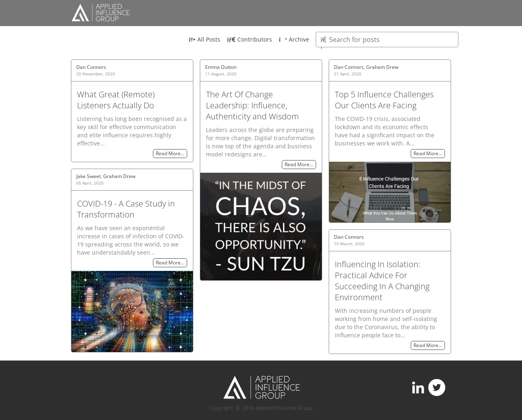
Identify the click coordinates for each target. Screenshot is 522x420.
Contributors (250, 39)
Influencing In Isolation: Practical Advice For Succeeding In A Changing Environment (382, 281)
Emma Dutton (221, 67)
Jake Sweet (88, 176)
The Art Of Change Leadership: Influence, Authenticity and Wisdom (252, 105)
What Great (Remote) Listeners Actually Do (116, 100)
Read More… (170, 154)
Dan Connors (91, 67)
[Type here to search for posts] (387, 40)
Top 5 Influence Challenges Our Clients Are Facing (384, 100)
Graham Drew (382, 67)
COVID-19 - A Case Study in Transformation (126, 209)
